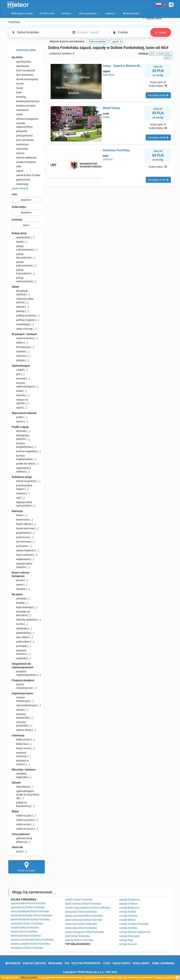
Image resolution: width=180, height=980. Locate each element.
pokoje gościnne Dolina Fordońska (84, 916)
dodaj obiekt (141, 963)
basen (19, 515)
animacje (21, 598)
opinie (168, 58)
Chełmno (108, 159)
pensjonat (19, 131)
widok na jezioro (25, 820)
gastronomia (21, 180)
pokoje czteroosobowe (25, 248)
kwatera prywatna (24, 106)
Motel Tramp (111, 108)
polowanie (22, 546)
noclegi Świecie (128, 912)
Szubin (107, 117)
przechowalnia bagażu (22, 487)
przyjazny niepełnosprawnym (26, 673)
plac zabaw (22, 637)
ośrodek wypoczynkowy (22, 125)
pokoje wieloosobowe (24, 279)
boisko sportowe (25, 528)
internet (20, 307)
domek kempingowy (25, 79)
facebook (13, 963)
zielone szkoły (24, 730)
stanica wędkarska (24, 158)
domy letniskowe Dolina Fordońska (30, 911)
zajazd (17, 171)
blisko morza (23, 748)
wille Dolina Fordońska (77, 936)
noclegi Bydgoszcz (129, 908)
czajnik (20, 370)
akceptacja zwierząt (21, 292)
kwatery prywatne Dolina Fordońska (30, 944)
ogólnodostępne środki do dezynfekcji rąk (25, 794)
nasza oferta (122, 963)
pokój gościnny (22, 136)
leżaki (19, 391)
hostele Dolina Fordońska (25, 928)
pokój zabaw (23, 642)
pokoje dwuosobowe (23, 256)
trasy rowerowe (24, 555)
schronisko (20, 149)
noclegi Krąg (126, 940)
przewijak (21, 646)
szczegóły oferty (158, 95)
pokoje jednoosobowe (24, 264)
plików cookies (29, 977)
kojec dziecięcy (24, 607)
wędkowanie (23, 559)
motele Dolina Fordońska (79, 900)
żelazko (20, 360)
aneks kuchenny (25, 338)
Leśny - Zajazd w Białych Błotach (125, 66)
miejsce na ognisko (20, 401)
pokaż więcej (20, 188)
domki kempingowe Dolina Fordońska (31, 915)
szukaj (161, 32)
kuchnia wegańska (26, 451)
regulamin (55, 963)
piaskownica (23, 633)
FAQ (67, 963)
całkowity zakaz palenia (23, 300)
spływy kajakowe (25, 550)
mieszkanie (20, 110)
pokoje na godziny (26, 481)
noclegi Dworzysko (129, 936)
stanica (18, 153)
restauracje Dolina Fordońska (81, 924)
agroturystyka (21, 62)
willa (16, 166)
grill (18, 374)
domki (20, 242)
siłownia (21, 589)
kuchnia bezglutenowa (24, 445)
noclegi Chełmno (128, 916)
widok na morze (25, 829)
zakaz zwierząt (24, 329)
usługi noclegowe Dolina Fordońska (84, 932)
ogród (19, 408)
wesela (20, 710)
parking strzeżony (26, 316)
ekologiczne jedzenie (21, 437)
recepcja (21, 493)
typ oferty (17, 57)
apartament (20, 66)
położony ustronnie (21, 754)
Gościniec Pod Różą (116, 150)
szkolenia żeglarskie (22, 775)
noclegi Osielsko (128, 928)
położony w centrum (21, 762)
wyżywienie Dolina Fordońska (27, 923)
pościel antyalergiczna (24, 686)
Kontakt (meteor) (35, 963)
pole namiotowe (23, 140)
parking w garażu (25, 320)
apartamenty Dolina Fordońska (28, 907)
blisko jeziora (23, 739)
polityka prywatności (86, 963)
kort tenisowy (23, 542)
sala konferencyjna (26, 705)
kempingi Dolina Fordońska (26, 936)
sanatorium (20, 144)
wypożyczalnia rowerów (22, 565)
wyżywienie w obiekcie (21, 470)
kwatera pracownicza (26, 101)
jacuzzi (20, 580)
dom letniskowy (23, 75)
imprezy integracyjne (23, 699)
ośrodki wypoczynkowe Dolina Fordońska (88, 908)
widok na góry (24, 816)
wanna (20, 422)
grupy (19, 851)
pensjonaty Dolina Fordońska (81, 912)
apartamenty (23, 237)
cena (14, 194)
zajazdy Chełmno (128, 904)
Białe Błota (109, 75)
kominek (21, 379)
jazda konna (23, 537)
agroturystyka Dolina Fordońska (28, 903)
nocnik (20, 624)
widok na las (23, 824)
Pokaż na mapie (27, 867)
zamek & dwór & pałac (26, 175)
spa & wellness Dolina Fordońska (83, 904)
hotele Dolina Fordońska (24, 932)
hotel (17, 92)
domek (18, 84)
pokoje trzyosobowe (23, 271)
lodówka (21, 395)
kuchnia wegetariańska (24, 457)
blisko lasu (22, 744)
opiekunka (22, 628)
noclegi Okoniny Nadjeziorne (135, 932)
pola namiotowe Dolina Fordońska (84, 920)
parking (20, 311)
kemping (19, 97)
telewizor (21, 356)
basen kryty (22, 520)
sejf (18, 498)
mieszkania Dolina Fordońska (27, 948)
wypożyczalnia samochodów (24, 504)
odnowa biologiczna (25, 119)
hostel (17, 88)
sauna (19, 585)
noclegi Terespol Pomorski (134, 924)
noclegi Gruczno (128, 944)
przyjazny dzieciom (21, 652)
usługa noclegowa (24, 162)
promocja (17, 220)
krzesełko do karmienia (22, 613)
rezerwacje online (24, 50)
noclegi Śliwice (127, 920)
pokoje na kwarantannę (23, 804)
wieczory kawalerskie (23, 716)
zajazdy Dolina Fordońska (79, 940)
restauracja (20, 184)
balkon (20, 343)
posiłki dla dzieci (25, 464)
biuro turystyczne (23, 70)
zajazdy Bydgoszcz (130, 900)
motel (17, 114)
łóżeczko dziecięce (26, 620)
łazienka (21, 351)
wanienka (21, 658)
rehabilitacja (23, 324)
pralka (19, 417)
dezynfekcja (23, 787)
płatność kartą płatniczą (22, 840)
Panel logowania (163, 963)
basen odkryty (24, 524)
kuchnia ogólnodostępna (25, 385)
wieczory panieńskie (22, 724)
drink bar (21, 431)
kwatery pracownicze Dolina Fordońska (32, 940)
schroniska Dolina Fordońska (81, 928)
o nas (107, 963)
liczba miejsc (19, 207)
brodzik (20, 603)
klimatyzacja (23, 347)
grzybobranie (23, 533)
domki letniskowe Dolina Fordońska (30, 919)
